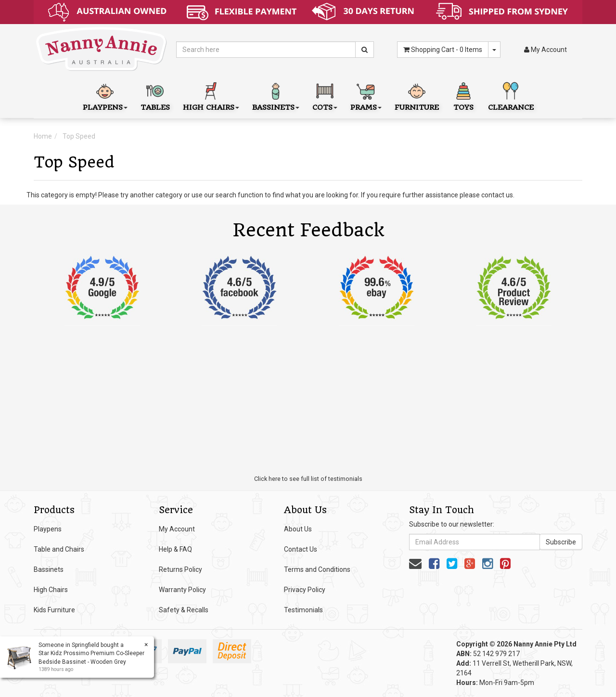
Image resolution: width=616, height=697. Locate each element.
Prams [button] (366, 96)
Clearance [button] (511, 96)
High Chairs (51, 590)
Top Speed (79, 136)
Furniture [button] (417, 96)
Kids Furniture (54, 610)
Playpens (48, 529)
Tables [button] (155, 96)
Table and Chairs (59, 549)
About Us (298, 529)
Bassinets (49, 569)
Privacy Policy (305, 590)
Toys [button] (463, 96)
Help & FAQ (175, 549)
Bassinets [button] (276, 96)
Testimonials (303, 610)
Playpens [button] (105, 96)
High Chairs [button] (211, 96)
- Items (443, 50)
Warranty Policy (182, 590)
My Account (177, 529)
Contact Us (301, 549)
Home (43, 136)
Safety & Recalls (184, 610)
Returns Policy (180, 569)
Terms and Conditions (317, 569)
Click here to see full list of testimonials (308, 479)
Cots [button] (325, 96)
